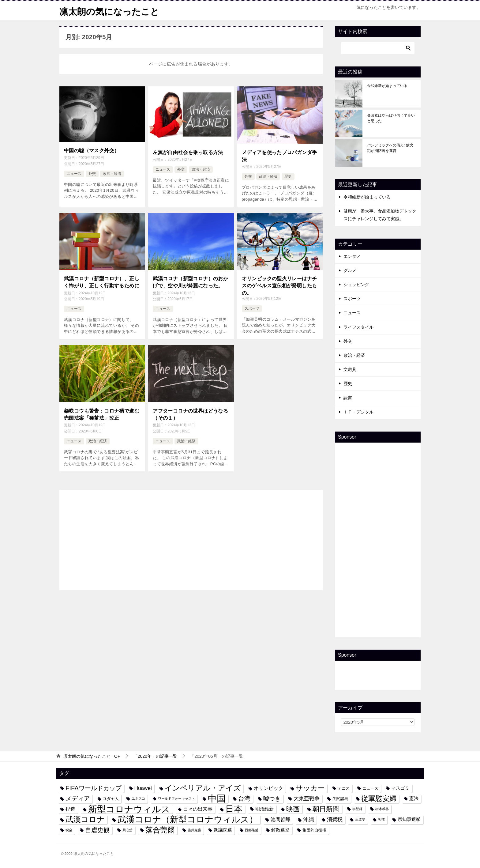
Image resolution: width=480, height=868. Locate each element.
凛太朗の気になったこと (111, 11)
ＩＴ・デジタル (358, 412)
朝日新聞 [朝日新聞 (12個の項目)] (326, 809)
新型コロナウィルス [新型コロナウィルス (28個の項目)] (129, 809)
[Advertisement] (191, 537)
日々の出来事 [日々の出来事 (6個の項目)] (198, 809)
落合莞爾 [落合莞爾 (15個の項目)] (160, 830)
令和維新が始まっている (387, 86)
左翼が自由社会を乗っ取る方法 (188, 152)
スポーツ (252, 308)
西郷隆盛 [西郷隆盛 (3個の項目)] (252, 830)
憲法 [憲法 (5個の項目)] (414, 798)
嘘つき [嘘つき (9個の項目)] (272, 798)
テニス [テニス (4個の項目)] (344, 788)
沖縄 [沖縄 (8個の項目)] (309, 819)
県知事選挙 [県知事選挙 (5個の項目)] (409, 819)
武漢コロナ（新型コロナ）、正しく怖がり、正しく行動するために (102, 281)
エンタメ (352, 256)
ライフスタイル (358, 327)
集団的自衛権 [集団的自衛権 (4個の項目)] (314, 830)
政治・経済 (112, 173)
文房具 (350, 369)
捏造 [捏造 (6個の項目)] (70, 809)
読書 (348, 398)
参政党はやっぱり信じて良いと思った (391, 118)
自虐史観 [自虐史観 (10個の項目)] (97, 830)
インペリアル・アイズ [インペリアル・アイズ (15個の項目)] (203, 788)
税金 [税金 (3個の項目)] (69, 830)
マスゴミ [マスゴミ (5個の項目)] (400, 788)
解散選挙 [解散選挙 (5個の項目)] (280, 830)
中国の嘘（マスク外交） (92, 150)
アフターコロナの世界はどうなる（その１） (190, 413)
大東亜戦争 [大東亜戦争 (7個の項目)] (307, 798)
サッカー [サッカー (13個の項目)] (310, 788)
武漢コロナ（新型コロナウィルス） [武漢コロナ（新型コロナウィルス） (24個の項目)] (188, 819)
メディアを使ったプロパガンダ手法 (279, 155)
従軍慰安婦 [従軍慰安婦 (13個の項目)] (379, 799)
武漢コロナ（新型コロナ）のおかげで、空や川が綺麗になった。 (190, 281)
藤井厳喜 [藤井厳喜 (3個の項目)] (194, 830)
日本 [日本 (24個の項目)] (234, 809)
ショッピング (356, 285)
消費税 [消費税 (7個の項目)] (335, 819)
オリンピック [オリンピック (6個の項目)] (268, 788)
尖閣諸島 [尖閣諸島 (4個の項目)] (340, 799)
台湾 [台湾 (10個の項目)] (244, 798)
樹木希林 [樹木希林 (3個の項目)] (382, 809)
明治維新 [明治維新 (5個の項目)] (264, 809)
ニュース (74, 173)
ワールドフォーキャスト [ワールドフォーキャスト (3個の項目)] (176, 798)
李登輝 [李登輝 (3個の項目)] (357, 809)
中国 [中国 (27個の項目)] (217, 799)
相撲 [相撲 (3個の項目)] (381, 819)
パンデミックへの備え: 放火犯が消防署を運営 (390, 148)
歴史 (288, 176)
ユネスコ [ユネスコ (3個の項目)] (138, 798)
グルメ (350, 270)
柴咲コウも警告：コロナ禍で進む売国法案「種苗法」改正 (102, 413)
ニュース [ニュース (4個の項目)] (370, 788)
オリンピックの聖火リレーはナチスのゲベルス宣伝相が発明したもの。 (279, 285)
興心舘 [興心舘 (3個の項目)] (127, 830)
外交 (92, 173)
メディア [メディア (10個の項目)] (78, 798)
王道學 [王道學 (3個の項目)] (360, 819)
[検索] (378, 48)
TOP (92, 756)
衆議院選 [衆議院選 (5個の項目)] (223, 830)
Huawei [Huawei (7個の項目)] (143, 788)
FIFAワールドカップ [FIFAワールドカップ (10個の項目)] (94, 788)
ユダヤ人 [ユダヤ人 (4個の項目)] (111, 799)
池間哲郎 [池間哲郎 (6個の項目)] (280, 819)
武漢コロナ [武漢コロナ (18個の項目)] (85, 819)
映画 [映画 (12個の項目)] (293, 809)
